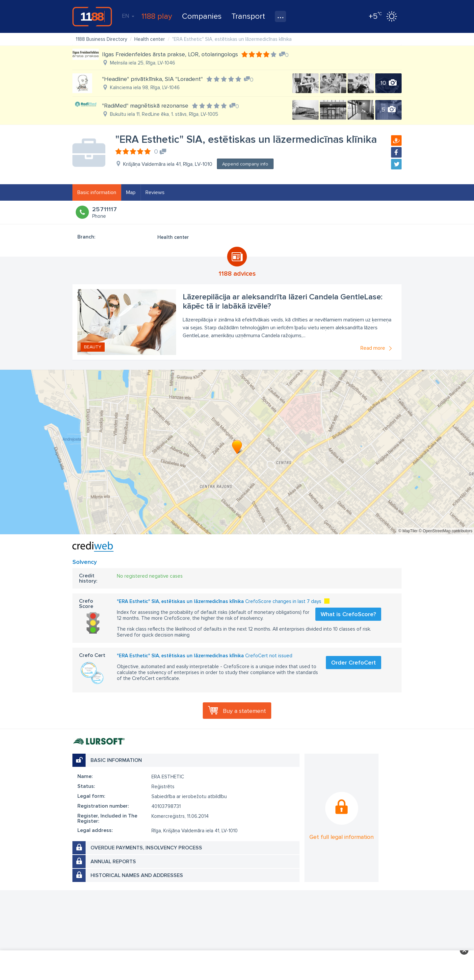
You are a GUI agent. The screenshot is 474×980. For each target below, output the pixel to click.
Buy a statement (244, 711)
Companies (202, 16)
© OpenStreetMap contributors (446, 531)
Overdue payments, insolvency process (146, 848)
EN (128, 16)
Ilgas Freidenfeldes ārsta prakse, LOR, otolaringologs (170, 54)
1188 (92, 16)
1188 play (157, 16)
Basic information (97, 192)
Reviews (155, 192)
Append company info (245, 164)
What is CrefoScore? (348, 614)
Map (131, 192)
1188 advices (237, 274)
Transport (248, 16)
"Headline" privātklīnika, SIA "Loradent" (152, 79)
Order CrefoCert (354, 663)
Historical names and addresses (137, 875)
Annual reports (113, 862)
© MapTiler (408, 531)
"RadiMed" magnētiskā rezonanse (145, 106)
